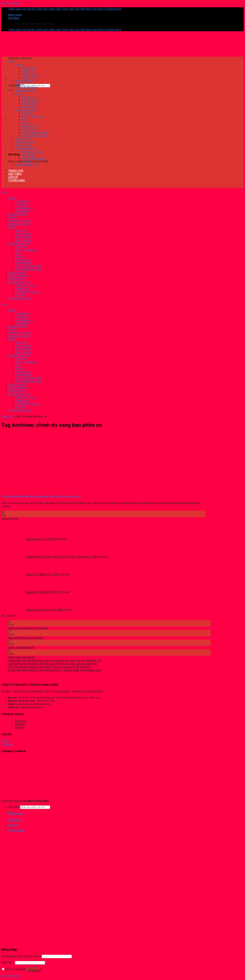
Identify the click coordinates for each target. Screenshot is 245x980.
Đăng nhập (33, 969)
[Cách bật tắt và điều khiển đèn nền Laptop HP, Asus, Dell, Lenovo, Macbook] (27, 490)
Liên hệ (19, 727)
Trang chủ (7, 416)
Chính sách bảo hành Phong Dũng (28, 628)
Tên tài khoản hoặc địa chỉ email (21, 956)
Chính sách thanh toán (48, 9)
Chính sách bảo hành (74, 9)
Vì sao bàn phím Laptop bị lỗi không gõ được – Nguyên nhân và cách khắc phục (55, 670)
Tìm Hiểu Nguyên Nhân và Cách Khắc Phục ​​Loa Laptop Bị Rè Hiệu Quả (49, 667)
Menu (11, 61)
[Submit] (10, 90)
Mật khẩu (8, 963)
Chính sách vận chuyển (21, 9)
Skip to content (10, 3)
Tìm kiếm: (14, 85)
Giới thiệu (20, 724)
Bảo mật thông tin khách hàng (104, 9)
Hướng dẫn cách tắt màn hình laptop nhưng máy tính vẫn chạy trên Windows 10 (55, 661)
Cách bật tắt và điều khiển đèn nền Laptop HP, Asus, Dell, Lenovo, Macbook (41, 496)
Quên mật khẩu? (11, 976)
